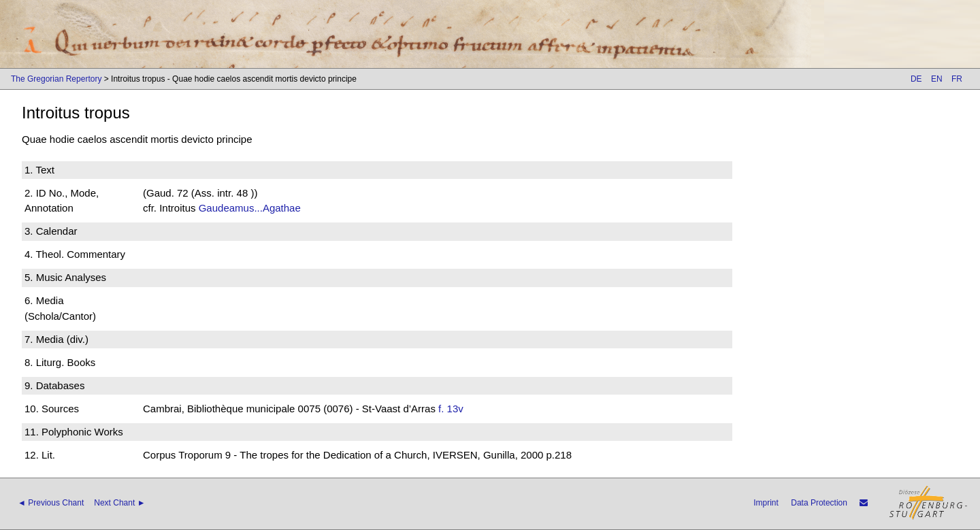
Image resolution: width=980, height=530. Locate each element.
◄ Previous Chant (51, 503)
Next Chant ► (119, 503)
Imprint (766, 503)
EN (937, 79)
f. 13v (451, 409)
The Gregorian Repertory (56, 79)
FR (957, 79)
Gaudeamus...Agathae (250, 208)
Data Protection (819, 503)
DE (916, 79)
